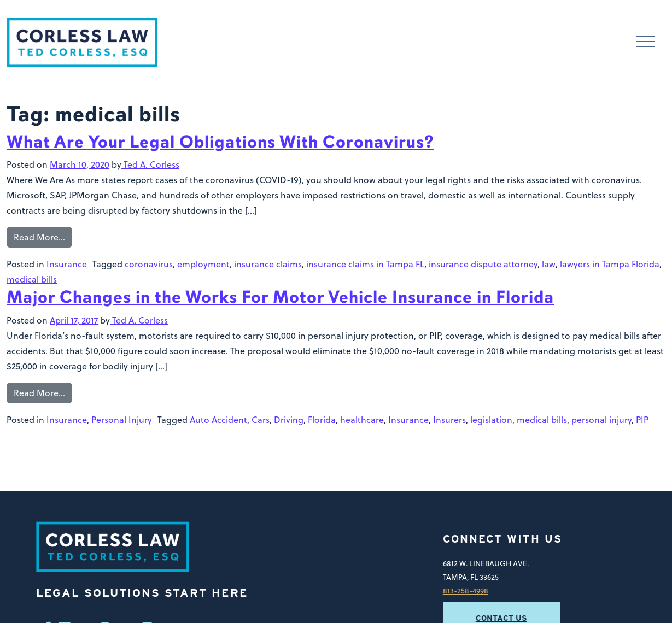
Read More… (39, 237)
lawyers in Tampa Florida (610, 264)
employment (203, 264)
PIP (642, 420)
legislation (491, 420)
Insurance (67, 264)
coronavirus (149, 264)
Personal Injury (122, 420)
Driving (289, 420)
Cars (261, 420)
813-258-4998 (466, 590)
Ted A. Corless (150, 164)
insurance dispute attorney (483, 264)
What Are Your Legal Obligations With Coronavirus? (220, 142)
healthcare (362, 420)
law (549, 264)
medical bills (32, 279)
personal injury (601, 420)
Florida (322, 420)
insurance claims (268, 264)
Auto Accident (218, 420)
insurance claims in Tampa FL (365, 264)
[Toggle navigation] (646, 43)
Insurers (449, 420)
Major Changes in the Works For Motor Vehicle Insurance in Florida (280, 297)
